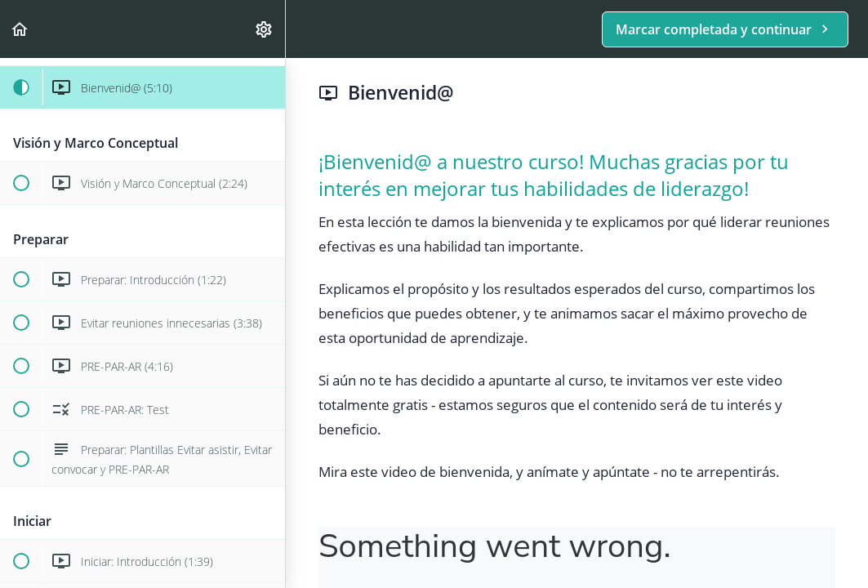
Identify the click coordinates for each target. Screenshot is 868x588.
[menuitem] (265, 29)
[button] (20, 29)
